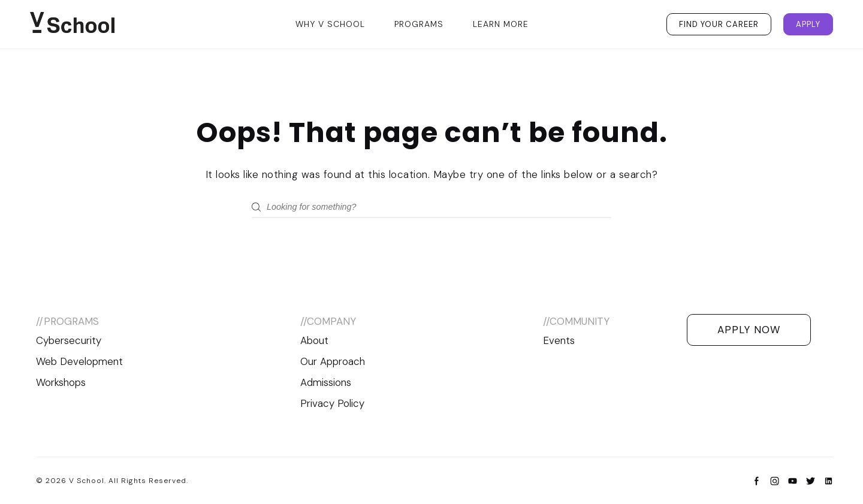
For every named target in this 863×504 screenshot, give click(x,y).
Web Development (79, 361)
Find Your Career (719, 24)
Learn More (501, 24)
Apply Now (749, 330)
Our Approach (333, 361)
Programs (419, 24)
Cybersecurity (69, 340)
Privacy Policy (332, 403)
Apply (808, 24)
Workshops (61, 382)
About (314, 340)
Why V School (330, 24)
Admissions (326, 382)
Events (559, 340)
